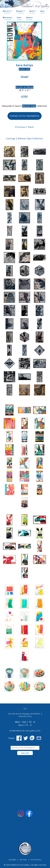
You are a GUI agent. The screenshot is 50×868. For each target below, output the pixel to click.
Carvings (11, 139)
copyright (12, 860)
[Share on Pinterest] (32, 738)
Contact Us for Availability (25, 116)
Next (31, 127)
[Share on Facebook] (19, 738)
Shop (33, 11)
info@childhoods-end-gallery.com (25, 731)
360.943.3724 (25, 716)
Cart (19, 17)
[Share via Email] (39, 738)
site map (23, 860)
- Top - (25, 708)
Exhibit (20, 11)
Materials (8, 17)
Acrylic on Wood (24, 87)
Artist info (24, 69)
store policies (36, 860)
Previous (20, 127)
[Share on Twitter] (26, 738)
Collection (30, 139)
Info (42, 11)
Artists (7, 11)
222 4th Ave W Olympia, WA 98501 (24, 714)
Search (29, 17)
